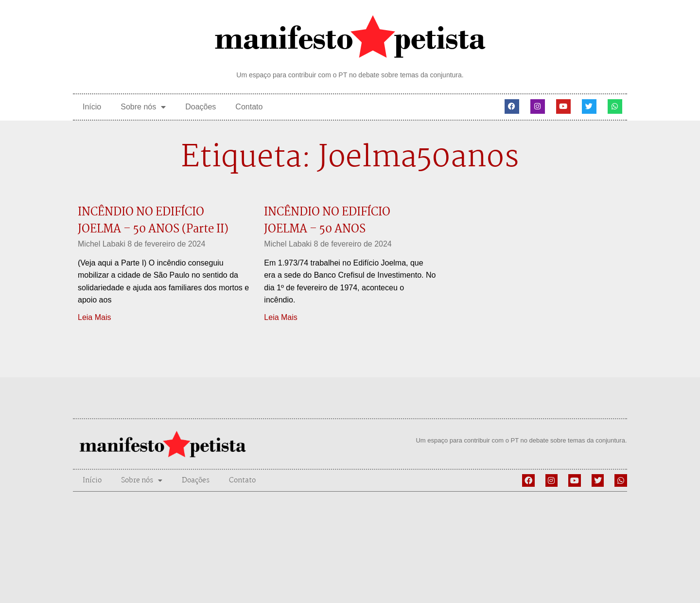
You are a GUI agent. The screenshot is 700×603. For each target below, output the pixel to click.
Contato (249, 107)
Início (92, 107)
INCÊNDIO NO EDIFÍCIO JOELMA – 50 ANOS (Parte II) (153, 221)
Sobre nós (143, 107)
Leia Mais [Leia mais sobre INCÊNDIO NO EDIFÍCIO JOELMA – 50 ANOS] (280, 317)
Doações (201, 107)
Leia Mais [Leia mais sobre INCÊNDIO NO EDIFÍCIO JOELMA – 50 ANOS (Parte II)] (94, 317)
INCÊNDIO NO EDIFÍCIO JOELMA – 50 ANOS (327, 221)
